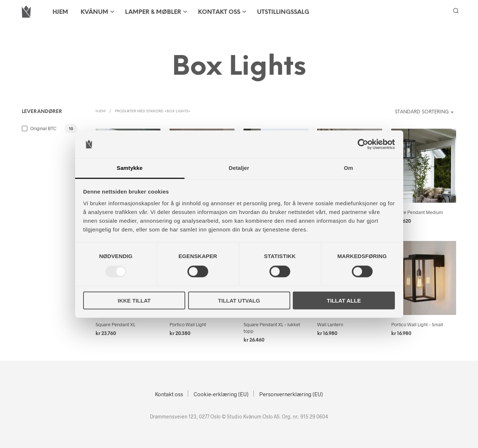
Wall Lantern (330, 324)
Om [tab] (348, 168)
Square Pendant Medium (417, 212)
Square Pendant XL (115, 324)
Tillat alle (344, 300)
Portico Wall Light (188, 324)
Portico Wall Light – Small (417, 324)
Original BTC (43, 128)
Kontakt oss (219, 12)
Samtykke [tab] (130, 168)
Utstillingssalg (283, 12)
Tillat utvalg (239, 300)
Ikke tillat (134, 300)
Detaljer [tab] (239, 168)
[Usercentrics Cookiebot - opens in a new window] (363, 144)
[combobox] (417, 112)
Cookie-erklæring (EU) (221, 394)
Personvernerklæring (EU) (291, 394)
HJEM (60, 12)
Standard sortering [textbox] (422, 112)
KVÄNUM (94, 12)
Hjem (100, 111)
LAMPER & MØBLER (153, 12)
